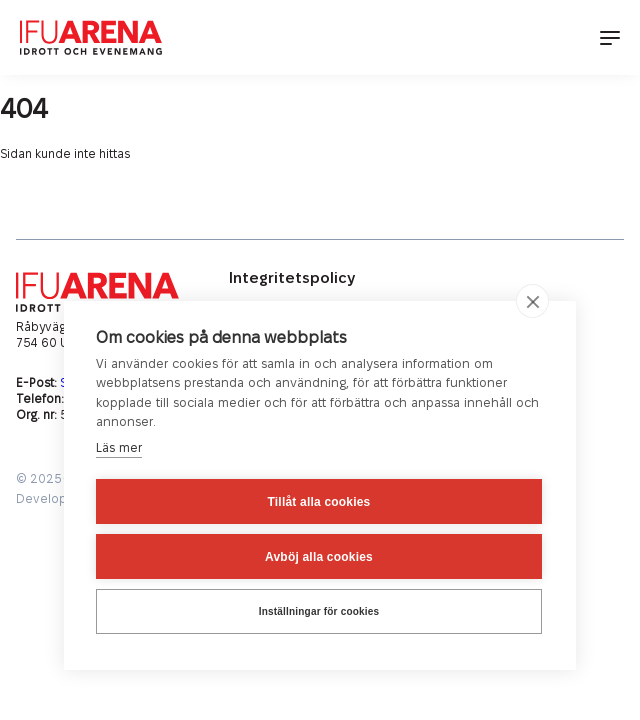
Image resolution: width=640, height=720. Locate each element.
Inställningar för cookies (319, 611)
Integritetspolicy (292, 278)
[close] (532, 301)
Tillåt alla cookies (319, 502)
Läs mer (119, 448)
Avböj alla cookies (319, 557)
